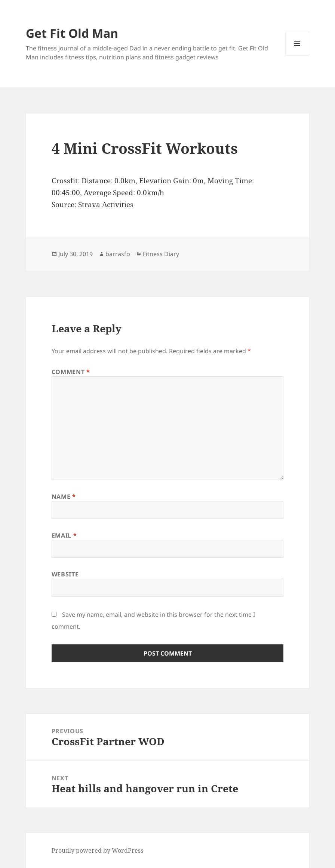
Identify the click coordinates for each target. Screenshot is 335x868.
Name (64, 497)
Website (65, 574)
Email (64, 535)
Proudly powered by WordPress (97, 850)
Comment (71, 372)
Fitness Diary (161, 254)
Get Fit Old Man (72, 33)
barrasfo (118, 254)
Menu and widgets (297, 55)
